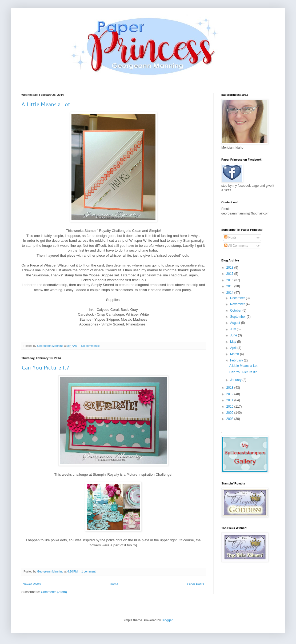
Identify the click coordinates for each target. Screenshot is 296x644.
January (236, 380)
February (237, 360)
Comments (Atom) (54, 592)
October (236, 311)
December (238, 298)
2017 (230, 274)
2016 (230, 280)
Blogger (167, 620)
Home (114, 584)
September (238, 317)
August (236, 323)
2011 (230, 400)
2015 (230, 286)
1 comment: (89, 571)
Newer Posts (32, 584)
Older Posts (196, 584)
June (234, 335)
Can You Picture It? (45, 367)
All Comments (236, 246)
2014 (230, 293)
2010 (230, 407)
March (235, 354)
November (238, 304)
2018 (230, 268)
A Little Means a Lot (46, 104)
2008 (230, 419)
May (234, 342)
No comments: (91, 346)
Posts (230, 237)
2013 (230, 388)
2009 (230, 413)
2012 (230, 394)
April (234, 348)
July (233, 329)
